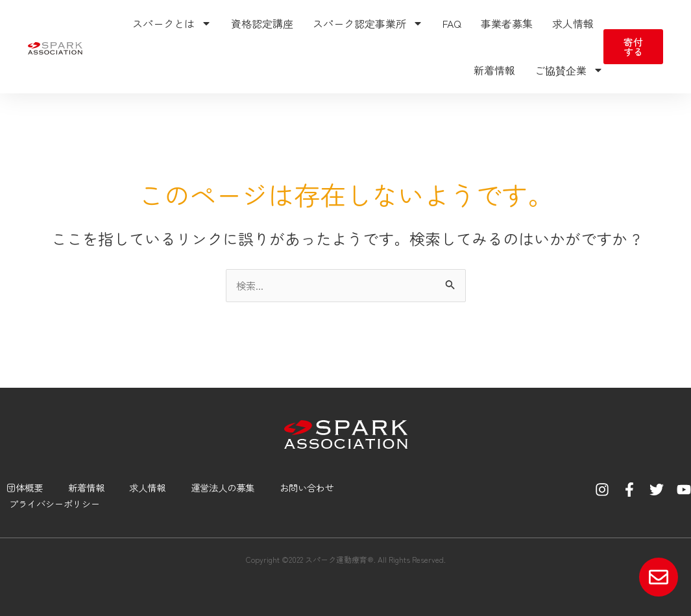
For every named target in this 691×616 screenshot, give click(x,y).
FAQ (452, 23)
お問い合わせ (311, 486)
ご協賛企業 (569, 70)
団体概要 (19, 486)
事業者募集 (507, 23)
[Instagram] (602, 488)
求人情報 (573, 23)
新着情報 (494, 70)
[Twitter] (657, 488)
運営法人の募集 (224, 486)
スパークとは (172, 23)
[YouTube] (684, 488)
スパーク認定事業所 (368, 23)
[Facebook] (629, 488)
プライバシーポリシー (54, 503)
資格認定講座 (262, 23)
